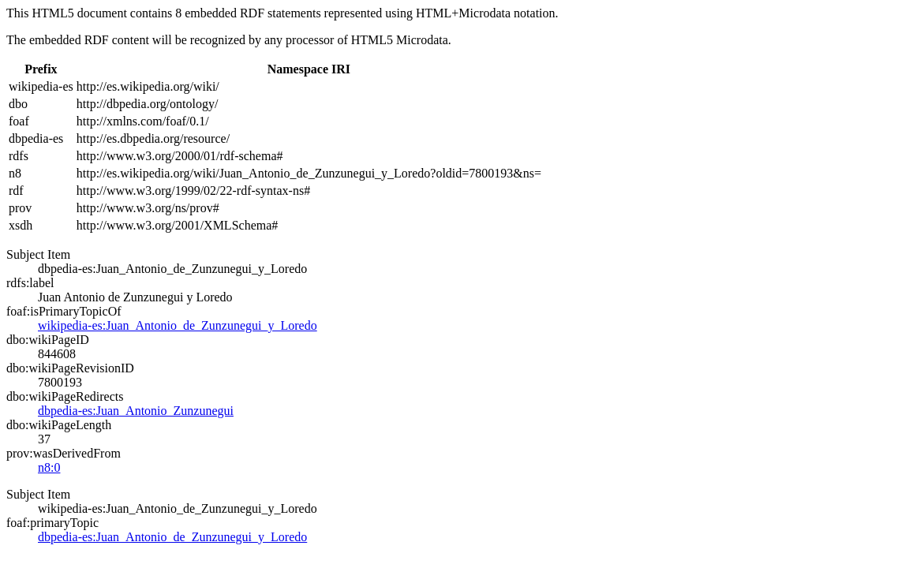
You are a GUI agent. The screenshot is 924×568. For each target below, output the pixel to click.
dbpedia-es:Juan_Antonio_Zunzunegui (136, 411)
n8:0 (49, 467)
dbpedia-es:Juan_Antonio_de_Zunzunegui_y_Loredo (172, 537)
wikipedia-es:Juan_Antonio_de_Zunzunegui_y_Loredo (178, 325)
